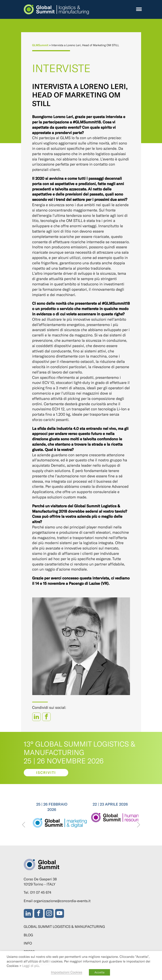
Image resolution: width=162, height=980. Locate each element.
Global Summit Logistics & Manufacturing (64, 927)
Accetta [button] (99, 972)
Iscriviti (46, 773)
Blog (28, 935)
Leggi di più (31, 966)
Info (28, 943)
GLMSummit (40, 45)
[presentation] (24, 825)
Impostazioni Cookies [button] (67, 972)
